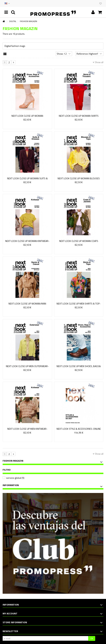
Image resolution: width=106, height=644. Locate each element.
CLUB (96, 3)
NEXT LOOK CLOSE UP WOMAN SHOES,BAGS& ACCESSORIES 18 (27, 117)
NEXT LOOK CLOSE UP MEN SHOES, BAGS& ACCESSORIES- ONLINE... (79, 368)
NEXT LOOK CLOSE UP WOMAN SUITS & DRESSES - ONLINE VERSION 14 (27, 180)
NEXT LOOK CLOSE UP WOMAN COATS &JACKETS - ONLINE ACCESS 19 (79, 242)
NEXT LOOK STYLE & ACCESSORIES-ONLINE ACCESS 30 (79, 430)
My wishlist (101, 4)
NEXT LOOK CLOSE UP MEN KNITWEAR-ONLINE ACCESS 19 (27, 430)
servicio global (15, 478)
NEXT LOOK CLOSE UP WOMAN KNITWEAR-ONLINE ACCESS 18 (27, 242)
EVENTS (92, 3)
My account (10, 613)
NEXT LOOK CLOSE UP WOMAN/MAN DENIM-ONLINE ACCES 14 (27, 305)
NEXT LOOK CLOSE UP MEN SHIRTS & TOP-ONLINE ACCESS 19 (79, 305)
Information (11, 485)
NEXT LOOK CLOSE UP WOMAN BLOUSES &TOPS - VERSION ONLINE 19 (79, 180)
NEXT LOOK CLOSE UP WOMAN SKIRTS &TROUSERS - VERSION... (79, 117)
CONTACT (89, 3)
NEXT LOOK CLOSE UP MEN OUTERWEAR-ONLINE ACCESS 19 (27, 368)
